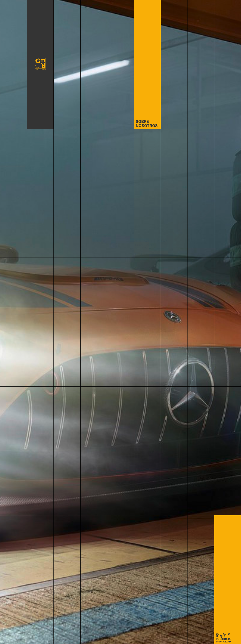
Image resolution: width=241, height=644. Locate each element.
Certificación (145, 248)
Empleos (142, 254)
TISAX (139, 251)
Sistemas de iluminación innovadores (153, 243)
